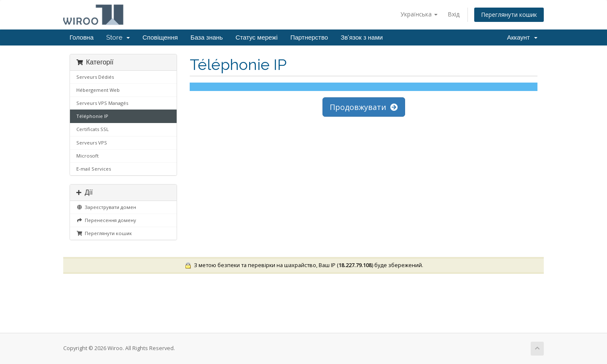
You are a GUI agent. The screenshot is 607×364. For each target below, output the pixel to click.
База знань (207, 37)
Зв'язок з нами (362, 37)
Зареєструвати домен (106, 207)
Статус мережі (257, 37)
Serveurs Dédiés (95, 77)
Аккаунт (522, 37)
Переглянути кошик (509, 15)
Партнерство (309, 37)
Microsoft (87, 156)
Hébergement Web (98, 90)
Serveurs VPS (92, 143)
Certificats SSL (93, 129)
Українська (419, 14)
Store (118, 37)
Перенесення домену (106, 220)
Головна (82, 37)
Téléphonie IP (92, 116)
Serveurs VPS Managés (102, 103)
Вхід (454, 14)
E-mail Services (94, 169)
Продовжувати (364, 107)
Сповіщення (160, 37)
